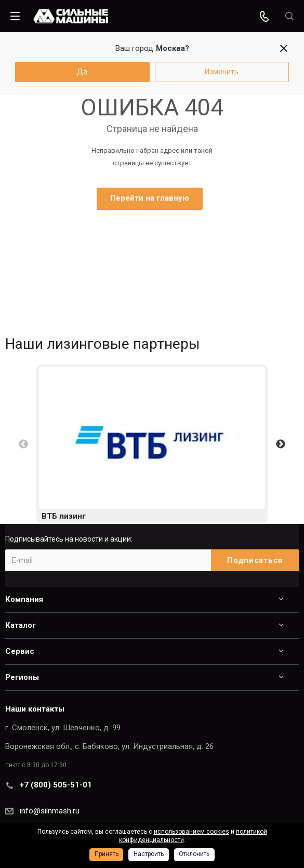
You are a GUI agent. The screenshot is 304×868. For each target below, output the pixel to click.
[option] (152, 444)
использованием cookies (191, 832)
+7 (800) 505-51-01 (56, 785)
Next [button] (281, 444)
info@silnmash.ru (50, 811)
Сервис (20, 651)
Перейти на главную (150, 198)
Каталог (21, 625)
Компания (24, 599)
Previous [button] (23, 444)
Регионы (22, 677)
